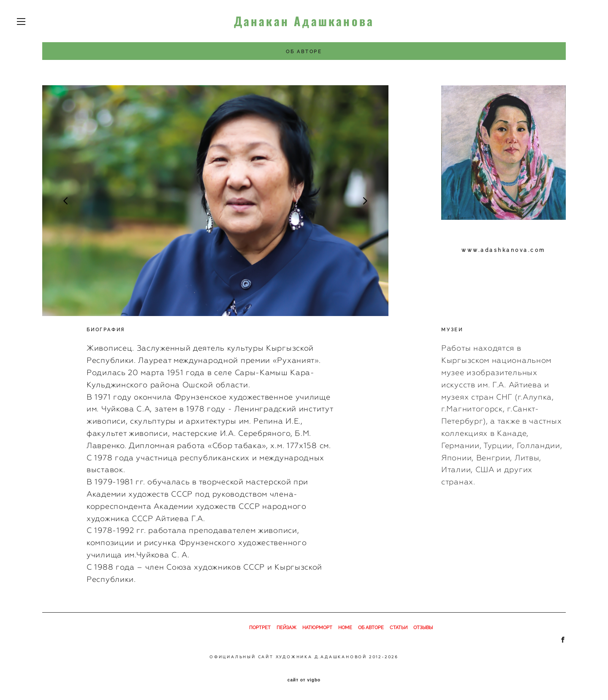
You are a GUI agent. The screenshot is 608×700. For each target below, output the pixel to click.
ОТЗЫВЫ (423, 628)
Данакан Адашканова (304, 21)
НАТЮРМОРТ (317, 628)
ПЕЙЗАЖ (286, 628)
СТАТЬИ (399, 628)
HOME (345, 628)
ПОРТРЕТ (260, 628)
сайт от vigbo (304, 680)
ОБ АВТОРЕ (371, 628)
